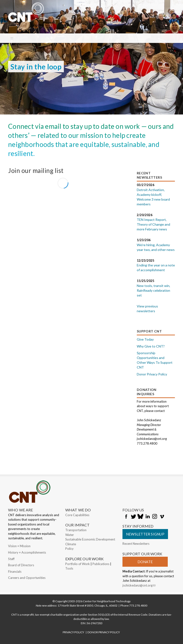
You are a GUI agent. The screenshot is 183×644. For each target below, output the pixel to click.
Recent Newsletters (136, 544)
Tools (69, 568)
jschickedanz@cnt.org (139, 586)
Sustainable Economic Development (90, 539)
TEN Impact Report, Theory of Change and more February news (153, 224)
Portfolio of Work (78, 564)
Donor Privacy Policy (152, 374)
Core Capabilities (77, 515)
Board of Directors (21, 565)
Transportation (76, 530)
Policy (69, 549)
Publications (101, 564)
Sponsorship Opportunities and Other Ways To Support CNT (155, 360)
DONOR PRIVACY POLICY (104, 632)
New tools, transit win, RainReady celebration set (153, 290)
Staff (11, 559)
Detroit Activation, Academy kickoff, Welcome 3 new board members (153, 197)
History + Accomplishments (27, 552)
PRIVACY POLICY (73, 632)
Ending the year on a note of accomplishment (156, 267)
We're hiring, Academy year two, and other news (156, 247)
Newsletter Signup (145, 534)
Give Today (145, 339)
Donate (145, 562)
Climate (71, 544)
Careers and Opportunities (27, 578)
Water (70, 535)
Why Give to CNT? (151, 346)
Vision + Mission (19, 546)
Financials (15, 571)
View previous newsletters (147, 309)
